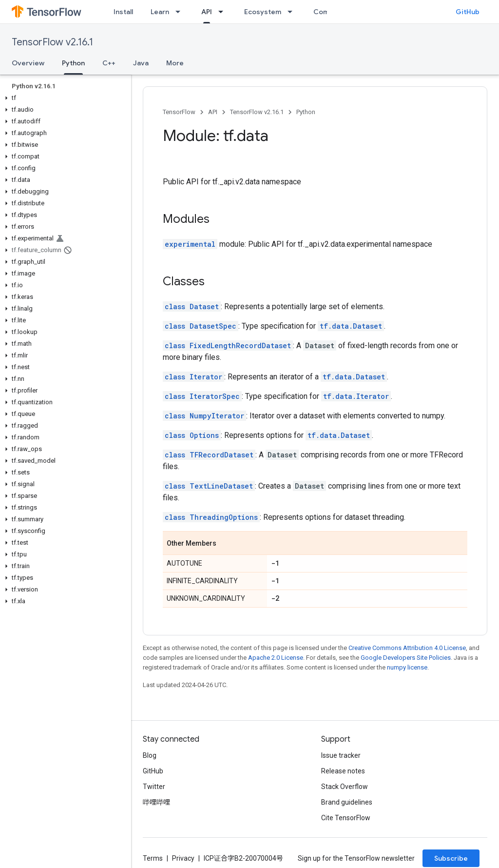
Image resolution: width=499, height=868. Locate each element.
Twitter (154, 787)
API (213, 112)
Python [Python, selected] (73, 63)
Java (141, 63)
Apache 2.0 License (276, 658)
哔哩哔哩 (156, 802)
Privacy (183, 858)
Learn (160, 12)
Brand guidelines (347, 802)
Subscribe (451, 858)
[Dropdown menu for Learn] (181, 12)
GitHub (468, 12)
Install (123, 12)
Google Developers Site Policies (406, 658)
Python (306, 112)
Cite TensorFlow (346, 818)
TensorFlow (179, 112)
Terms (153, 858)
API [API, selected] (207, 12)
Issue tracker (341, 755)
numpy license (407, 667)
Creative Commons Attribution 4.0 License (407, 648)
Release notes (343, 771)
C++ (109, 63)
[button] (64, 98)
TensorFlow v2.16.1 (52, 42)
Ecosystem (263, 12)
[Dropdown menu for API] (224, 12)
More (175, 63)
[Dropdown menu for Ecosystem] (293, 12)
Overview (28, 63)
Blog (150, 755)
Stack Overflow (345, 787)
